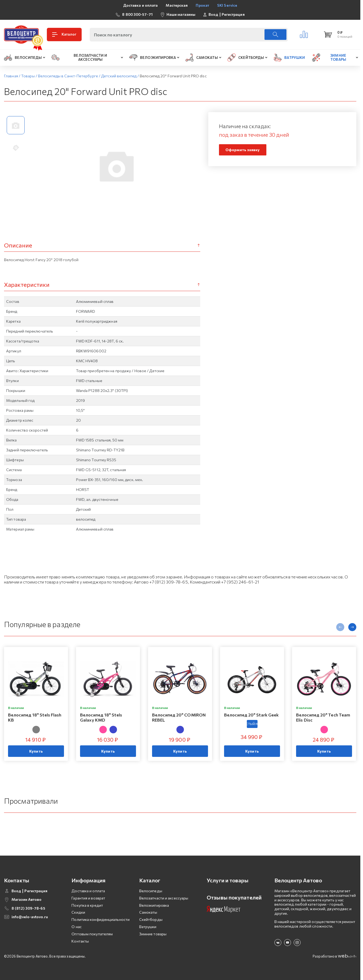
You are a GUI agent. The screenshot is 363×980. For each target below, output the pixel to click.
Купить (36, 751)
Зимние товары (153, 934)
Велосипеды (151, 891)
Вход (213, 14)
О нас (77, 927)
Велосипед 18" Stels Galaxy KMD (101, 717)
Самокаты (148, 912)
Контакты (80, 941)
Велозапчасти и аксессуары (164, 898)
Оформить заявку (243, 150)
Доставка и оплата (141, 5)
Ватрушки (148, 927)
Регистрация (233, 14)
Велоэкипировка (154, 905)
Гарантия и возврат (88, 898)
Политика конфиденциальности (101, 919)
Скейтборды (151, 919)
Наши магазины (181, 14)
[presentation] (340, 627)
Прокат (202, 5)
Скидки (78, 912)
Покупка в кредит (87, 905)
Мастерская (177, 5)
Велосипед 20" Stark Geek (251, 715)
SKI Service (227, 5)
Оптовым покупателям (92, 934)
